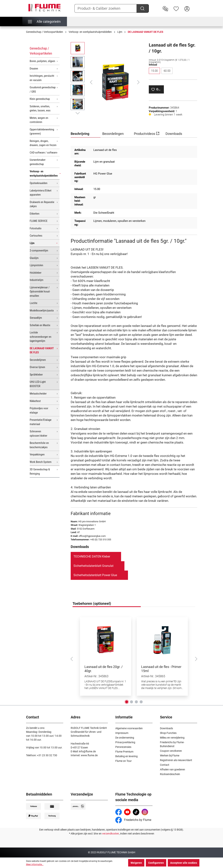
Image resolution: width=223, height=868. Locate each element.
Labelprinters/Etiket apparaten (41, 193)
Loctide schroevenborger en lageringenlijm (41, 337)
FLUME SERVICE (39, 221)
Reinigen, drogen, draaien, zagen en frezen (43, 143)
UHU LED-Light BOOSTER (38, 384)
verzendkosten (111, 834)
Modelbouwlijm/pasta (42, 311)
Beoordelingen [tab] (113, 134)
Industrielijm (37, 280)
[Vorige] (91, 82)
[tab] (86, 134)
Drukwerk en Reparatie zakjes (42, 204)
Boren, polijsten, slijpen (42, 61)
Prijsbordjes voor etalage (39, 410)
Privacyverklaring (125, 742)
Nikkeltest (35, 401)
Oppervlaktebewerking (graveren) (42, 132)
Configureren (156, 863)
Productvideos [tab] (147, 133)
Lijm (32, 243)
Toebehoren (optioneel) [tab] (92, 604)
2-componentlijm (39, 251)
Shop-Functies (168, 733)
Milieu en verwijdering (172, 738)
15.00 (154, 71)
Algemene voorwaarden (129, 728)
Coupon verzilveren (171, 751)
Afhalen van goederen (173, 769)
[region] (106, 82)
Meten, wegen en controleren (39, 120)
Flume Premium (124, 752)
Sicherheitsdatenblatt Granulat (93, 566)
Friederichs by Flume (133, 820)
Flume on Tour (123, 761)
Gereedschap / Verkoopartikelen (41, 51)
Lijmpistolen (36, 265)
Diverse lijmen (37, 367)
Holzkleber (36, 273)
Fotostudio (36, 228)
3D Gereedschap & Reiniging (40, 472)
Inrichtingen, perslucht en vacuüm (42, 78)
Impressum (122, 733)
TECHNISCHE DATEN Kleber (92, 556)
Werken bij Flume (170, 755)
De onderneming (125, 738)
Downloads (166, 728)
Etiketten (35, 214)
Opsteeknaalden (39, 183)
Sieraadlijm (36, 318)
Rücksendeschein (170, 774)
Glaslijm (34, 258)
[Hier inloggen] (187, 8)
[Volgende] (138, 82)
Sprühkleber (36, 375)
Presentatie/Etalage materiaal (41, 422)
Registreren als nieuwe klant (176, 760)
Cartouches (36, 236)
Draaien (34, 69)
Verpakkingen (37, 454)
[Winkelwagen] (195, 6)
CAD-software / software (43, 153)
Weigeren (136, 863)
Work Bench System (41, 462)
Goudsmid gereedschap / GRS (43, 90)
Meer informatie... (35, 864)
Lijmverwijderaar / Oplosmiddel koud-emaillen (40, 292)
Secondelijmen (38, 360)
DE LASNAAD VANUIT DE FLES (42, 350)
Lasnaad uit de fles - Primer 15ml (161, 669)
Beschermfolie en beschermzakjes (39, 445)
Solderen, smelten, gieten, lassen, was (40, 108)
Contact (165, 765)
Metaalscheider (38, 394)
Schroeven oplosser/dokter (39, 434)
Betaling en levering (126, 756)
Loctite (34, 303)
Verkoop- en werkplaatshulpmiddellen (44, 174)
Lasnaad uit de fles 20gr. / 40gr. (104, 669)
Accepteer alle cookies (184, 863)
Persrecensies (123, 747)
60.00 (167, 71)
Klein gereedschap (40, 99)
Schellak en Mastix (40, 325)
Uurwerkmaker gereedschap (38, 162)
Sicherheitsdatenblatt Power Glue (95, 575)
